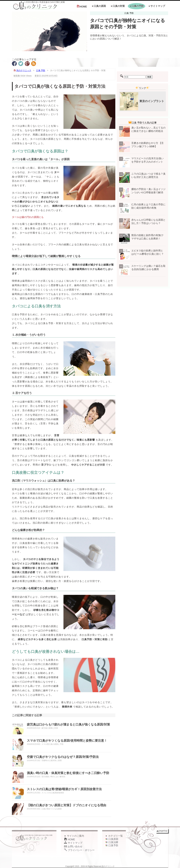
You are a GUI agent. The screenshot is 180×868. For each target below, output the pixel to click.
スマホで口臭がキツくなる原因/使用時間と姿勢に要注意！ (67, 741)
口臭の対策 (118, 6)
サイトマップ (157, 6)
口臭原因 (112, 839)
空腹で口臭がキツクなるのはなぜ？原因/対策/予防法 (63, 757)
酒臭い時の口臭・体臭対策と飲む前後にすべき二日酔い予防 (68, 773)
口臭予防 (112, 845)
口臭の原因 (99, 6)
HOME (82, 6)
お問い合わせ (73, 846)
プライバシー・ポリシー (79, 850)
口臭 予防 (41, 70)
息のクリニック (24, 70)
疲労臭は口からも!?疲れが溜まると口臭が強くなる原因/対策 (68, 724)
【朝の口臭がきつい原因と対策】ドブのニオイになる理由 (67, 805)
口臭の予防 (137, 6)
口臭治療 (112, 842)
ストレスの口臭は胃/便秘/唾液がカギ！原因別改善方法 (64, 789)
